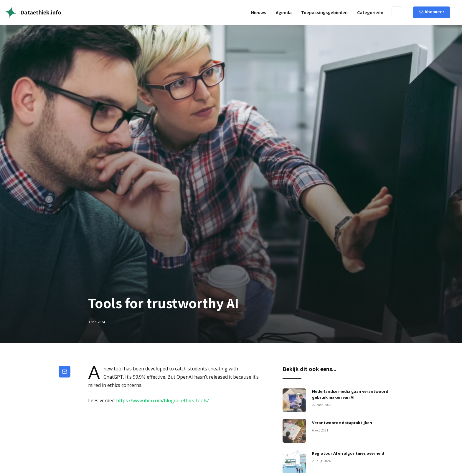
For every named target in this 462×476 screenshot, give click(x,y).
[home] (33, 12)
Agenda (284, 12)
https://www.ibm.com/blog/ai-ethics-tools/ (162, 401)
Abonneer (434, 12)
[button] (324, 12)
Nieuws (259, 12)
